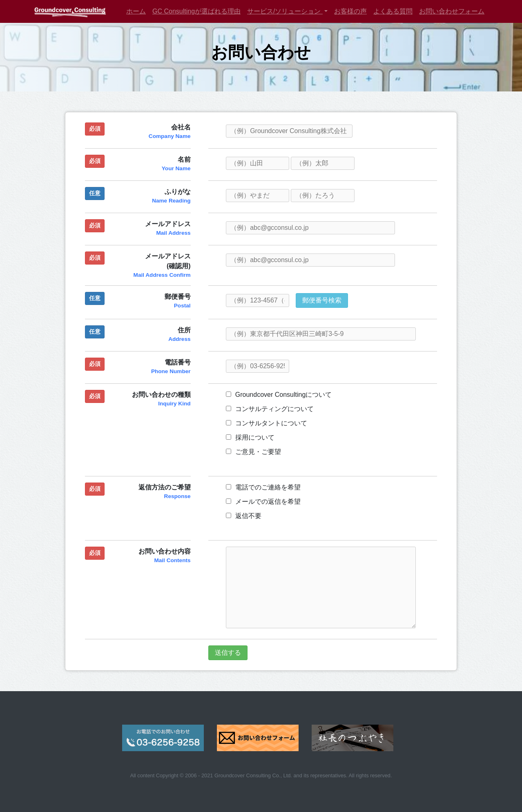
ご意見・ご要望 (253, 452)
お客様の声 (350, 11)
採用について (250, 437)
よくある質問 (393, 11)
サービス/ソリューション (285, 11)
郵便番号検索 (322, 300)
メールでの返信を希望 (263, 502)
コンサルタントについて (267, 423)
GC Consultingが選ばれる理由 (196, 11)
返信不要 (244, 516)
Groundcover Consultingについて (279, 395)
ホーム (136, 11)
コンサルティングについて (270, 409)
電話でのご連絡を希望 (263, 487)
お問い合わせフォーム (452, 11)
